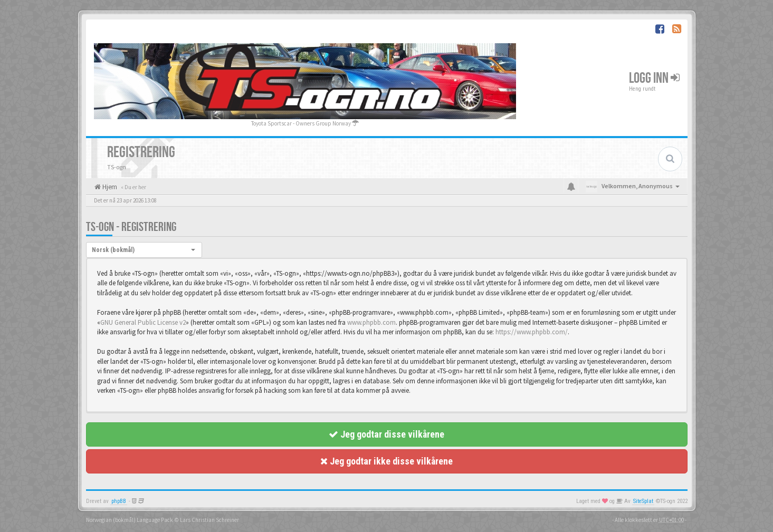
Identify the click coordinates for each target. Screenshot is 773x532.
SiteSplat (643, 501)
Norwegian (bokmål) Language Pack (130, 520)
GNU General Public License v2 (143, 322)
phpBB (119, 501)
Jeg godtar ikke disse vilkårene (386, 461)
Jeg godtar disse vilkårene (386, 434)
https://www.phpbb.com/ (532, 332)
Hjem (109, 187)
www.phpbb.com (371, 322)
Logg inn (654, 78)
